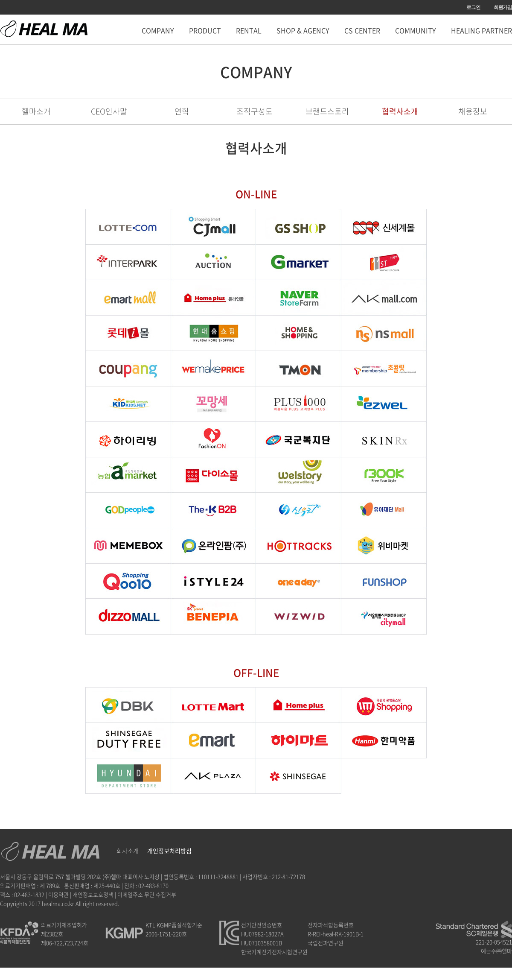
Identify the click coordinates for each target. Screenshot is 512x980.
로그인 (473, 7)
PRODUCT (205, 30)
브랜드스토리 (327, 111)
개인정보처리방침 (169, 851)
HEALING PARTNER (481, 30)
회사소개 (128, 851)
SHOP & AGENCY (303, 30)
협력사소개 (400, 111)
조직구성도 (255, 111)
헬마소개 (36, 111)
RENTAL (249, 30)
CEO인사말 (109, 111)
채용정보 (473, 111)
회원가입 (503, 7)
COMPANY (158, 30)
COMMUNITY (416, 30)
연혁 (182, 111)
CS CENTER (362, 30)
